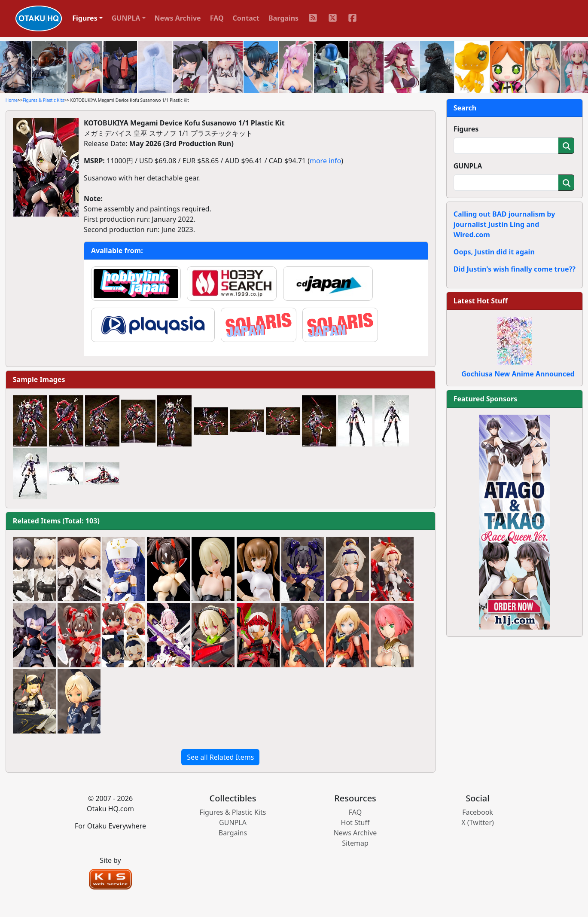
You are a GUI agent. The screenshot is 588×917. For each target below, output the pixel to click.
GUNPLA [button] (126, 18)
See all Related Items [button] (220, 757)
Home (12, 100)
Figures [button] (85, 18)
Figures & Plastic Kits (44, 100)
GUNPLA (468, 166)
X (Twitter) (478, 822)
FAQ (217, 18)
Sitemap (355, 843)
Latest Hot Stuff (481, 301)
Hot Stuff (355, 822)
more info (325, 161)
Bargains (283, 18)
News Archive (178, 18)
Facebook (478, 812)
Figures (466, 129)
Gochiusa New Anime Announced (518, 374)
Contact (246, 18)
